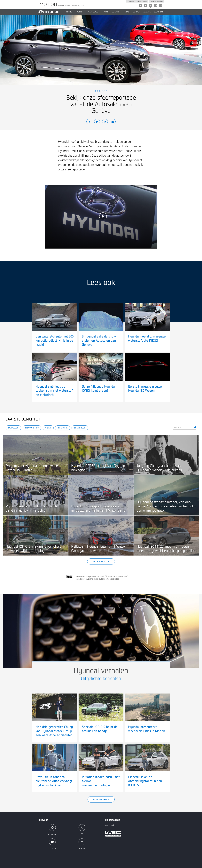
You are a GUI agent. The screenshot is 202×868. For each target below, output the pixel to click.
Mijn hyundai (143, 1)
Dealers (131, 1)
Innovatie (63, 428)
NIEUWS (126, 12)
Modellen (13, 428)
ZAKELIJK (147, 12)
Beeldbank (110, 825)
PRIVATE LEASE (92, 12)
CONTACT (136, 12)
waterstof (123, 576)
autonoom (104, 579)
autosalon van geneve (86, 576)
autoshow (113, 576)
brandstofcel (81, 579)
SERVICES (116, 12)
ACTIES (80, 12)
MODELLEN (69, 12)
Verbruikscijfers (157, 1)
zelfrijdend (93, 579)
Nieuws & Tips (32, 428)
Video (48, 428)
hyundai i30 (102, 576)
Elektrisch (159, 12)
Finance (105, 12)
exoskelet (114, 579)
